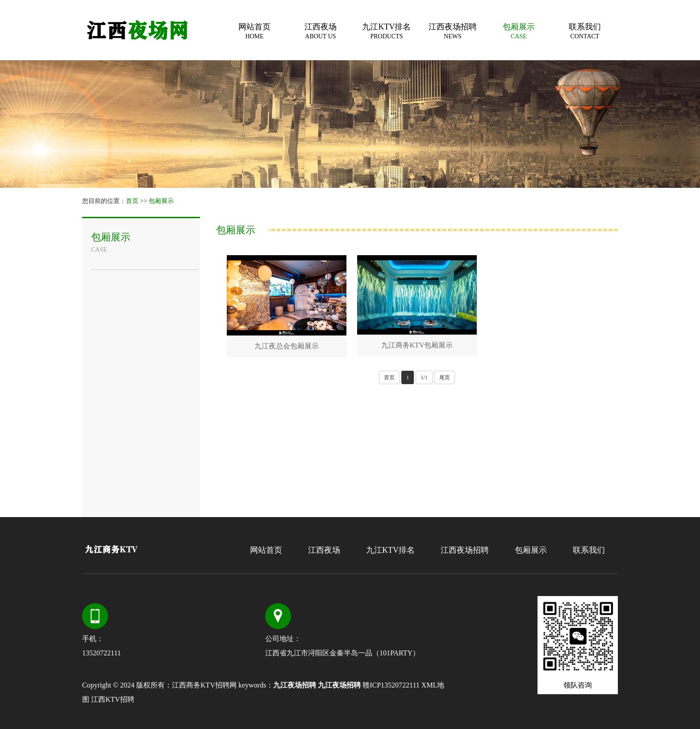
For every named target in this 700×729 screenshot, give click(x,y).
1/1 (424, 377)
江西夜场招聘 (453, 31)
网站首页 (254, 31)
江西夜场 (321, 31)
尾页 (445, 377)
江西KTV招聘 (113, 699)
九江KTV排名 (387, 31)
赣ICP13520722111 (391, 685)
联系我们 (585, 31)
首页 (132, 201)
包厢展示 (519, 31)
